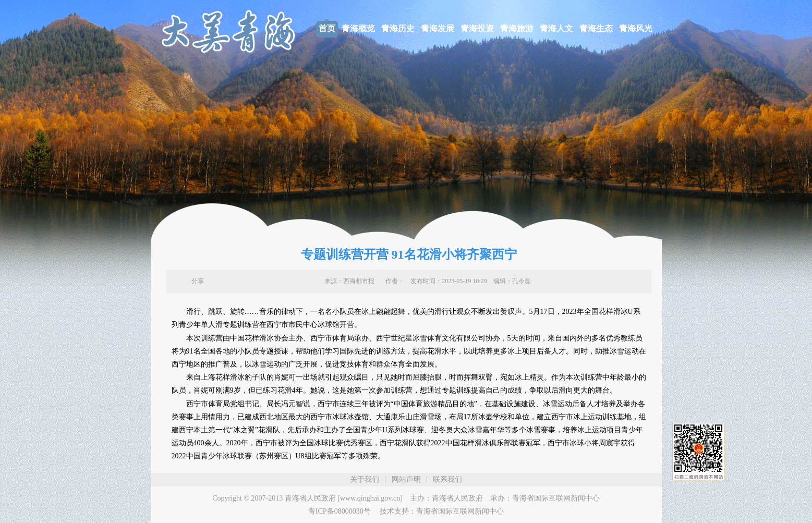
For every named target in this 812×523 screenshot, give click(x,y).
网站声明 (406, 479)
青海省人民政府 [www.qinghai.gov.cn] (344, 498)
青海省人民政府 (457, 498)
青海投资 (477, 28)
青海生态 (596, 28)
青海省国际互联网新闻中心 (556, 498)
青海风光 (636, 28)
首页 (327, 28)
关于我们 (365, 479)
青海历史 (398, 28)
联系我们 (447, 479)
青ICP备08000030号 (340, 511)
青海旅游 (517, 28)
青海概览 (358, 28)
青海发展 (438, 28)
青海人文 (556, 28)
